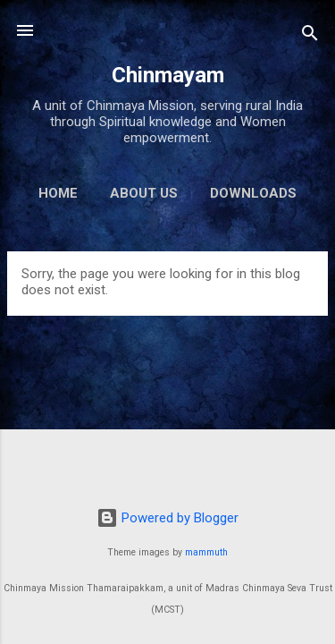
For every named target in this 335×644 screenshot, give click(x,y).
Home (58, 193)
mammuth (206, 552)
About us (144, 193)
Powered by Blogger (167, 518)
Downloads (253, 193)
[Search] (310, 36)
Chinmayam (168, 75)
